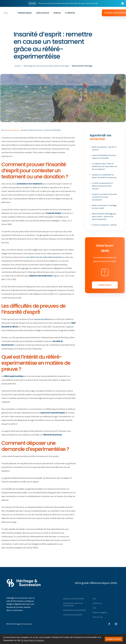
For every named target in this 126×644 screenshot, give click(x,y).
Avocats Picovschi (12, 130)
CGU (94, 608)
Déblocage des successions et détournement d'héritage (46, 66)
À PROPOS (70, 13)
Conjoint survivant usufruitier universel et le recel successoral (104, 197)
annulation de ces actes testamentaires (44, 257)
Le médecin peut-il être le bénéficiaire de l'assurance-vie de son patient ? (105, 166)
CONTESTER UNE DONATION (75, 610)
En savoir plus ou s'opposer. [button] (33, 640)
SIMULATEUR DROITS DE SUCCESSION (73, 604)
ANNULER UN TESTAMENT (74, 599)
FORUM (57, 13)
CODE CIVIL (97, 603)
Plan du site (98, 617)
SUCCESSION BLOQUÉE (72, 615)
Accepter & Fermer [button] (114, 639)
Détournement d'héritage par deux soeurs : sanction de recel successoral (104, 216)
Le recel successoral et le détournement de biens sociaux (102, 186)
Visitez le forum (105, 285)
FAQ (94, 599)
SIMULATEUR (43, 13)
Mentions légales (100, 612)
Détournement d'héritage (82, 66)
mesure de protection (43, 319)
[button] (25, 13)
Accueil (18, 66)
